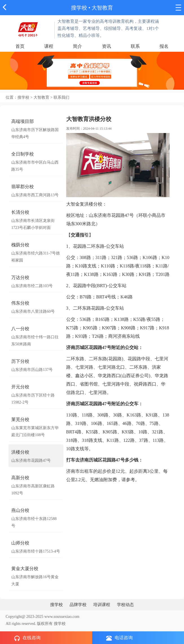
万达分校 (20, 277)
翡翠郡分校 (23, 187)
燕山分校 (20, 510)
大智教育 (102, 8)
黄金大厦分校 (25, 568)
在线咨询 (27, 638)
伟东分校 (20, 303)
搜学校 (79, 8)
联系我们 (61, 97)
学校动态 (125, 605)
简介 (77, 46)
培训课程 (102, 605)
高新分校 (20, 478)
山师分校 (20, 543)
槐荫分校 (20, 245)
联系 (135, 46)
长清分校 (20, 212)
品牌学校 (78, 605)
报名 (164, 46)
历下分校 (20, 361)
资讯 (107, 46)
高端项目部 (23, 121)
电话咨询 (119, 638)
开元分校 (20, 387)
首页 (20, 46)
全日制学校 (23, 154)
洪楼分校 (20, 452)
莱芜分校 (20, 419)
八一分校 (20, 329)
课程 (49, 46)
